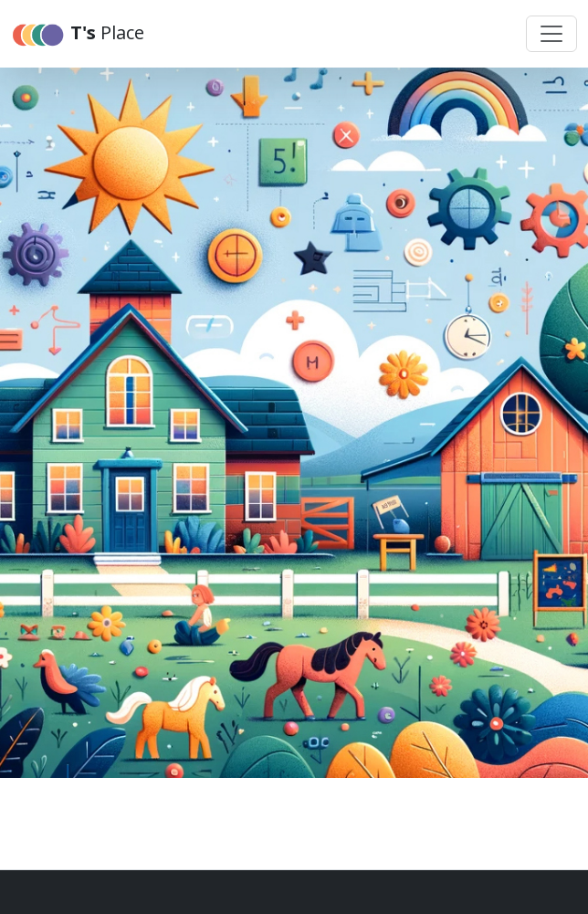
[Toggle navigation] (551, 34)
